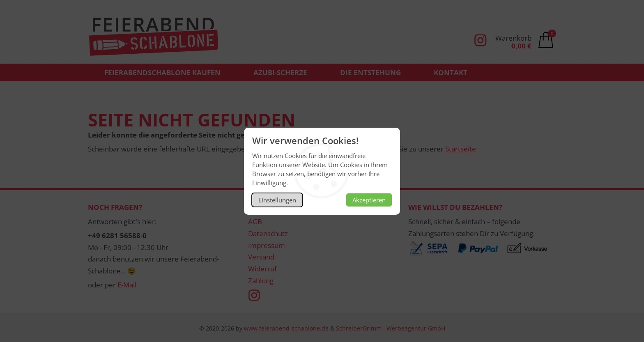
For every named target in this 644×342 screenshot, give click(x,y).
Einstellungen (277, 200)
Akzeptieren (369, 200)
